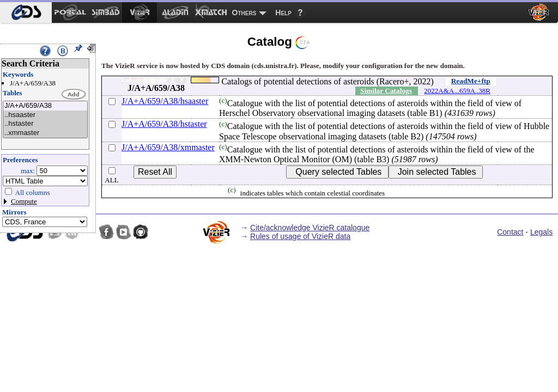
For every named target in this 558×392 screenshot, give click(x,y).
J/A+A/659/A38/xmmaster (168, 147)
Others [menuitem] (244, 13)
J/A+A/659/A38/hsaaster (165, 101)
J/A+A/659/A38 (45, 106)
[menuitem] (26, 13)
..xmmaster (45, 133)
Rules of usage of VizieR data (300, 236)
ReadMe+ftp (471, 81)
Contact (510, 232)
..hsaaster (45, 115)
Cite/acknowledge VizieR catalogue (310, 228)
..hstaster (45, 124)
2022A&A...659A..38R (457, 91)
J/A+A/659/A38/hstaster (164, 124)
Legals (541, 232)
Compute (24, 201)
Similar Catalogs (386, 91)
